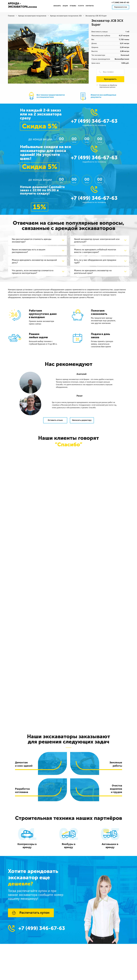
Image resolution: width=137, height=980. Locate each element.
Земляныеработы (116, 764)
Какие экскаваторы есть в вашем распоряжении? (29, 251)
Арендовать (110, 79)
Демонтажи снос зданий (24, 764)
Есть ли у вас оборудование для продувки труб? (95, 261)
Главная (11, 16)
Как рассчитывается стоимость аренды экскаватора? (32, 240)
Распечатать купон (34, 913)
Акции (65, 6)
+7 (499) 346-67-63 (120, 2)
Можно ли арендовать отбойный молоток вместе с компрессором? (95, 251)
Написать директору (82, 420)
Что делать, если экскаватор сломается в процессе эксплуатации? (33, 272)
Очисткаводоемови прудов (116, 789)
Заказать (57, 6)
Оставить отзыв (55, 420)
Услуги (81, 6)
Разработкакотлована (22, 790)
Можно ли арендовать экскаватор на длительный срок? (93, 272)
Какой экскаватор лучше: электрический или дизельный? (97, 240)
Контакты (90, 6)
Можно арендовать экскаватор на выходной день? (34, 261)
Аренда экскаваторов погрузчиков (32, 16)
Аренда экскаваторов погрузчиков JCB (66, 16)
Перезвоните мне (121, 7)
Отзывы (73, 6)
